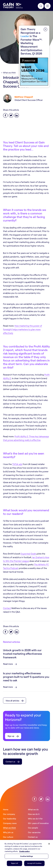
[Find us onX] (41, 799)
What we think (9, 73)
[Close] (49, 844)
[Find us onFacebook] (34, 799)
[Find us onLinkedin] (48, 799)
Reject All (15, 863)
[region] (26, 854)
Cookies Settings (26, 856)
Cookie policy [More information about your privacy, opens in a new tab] (24, 851)
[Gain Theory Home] (13, 5)
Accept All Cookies (34, 863)
